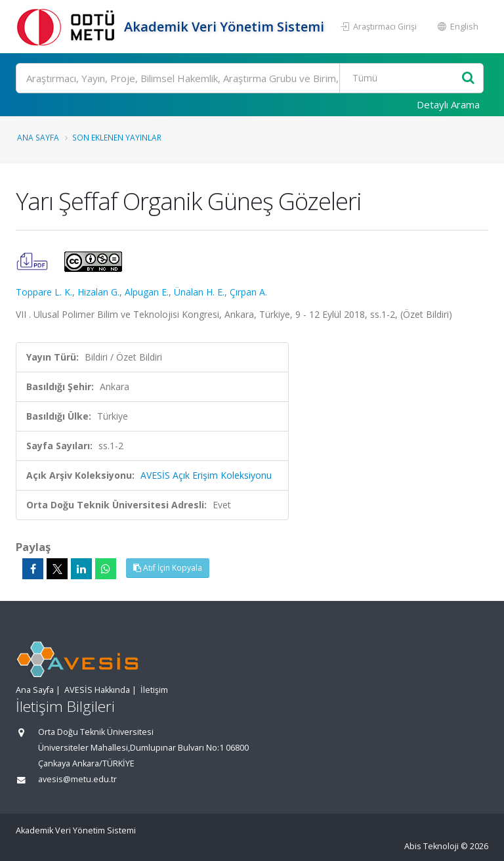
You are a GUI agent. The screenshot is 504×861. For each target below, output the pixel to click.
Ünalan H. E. (199, 292)
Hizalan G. (98, 292)
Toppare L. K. (44, 292)
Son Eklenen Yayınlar (117, 137)
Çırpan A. (248, 292)
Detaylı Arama (448, 104)
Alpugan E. (147, 292)
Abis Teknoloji (431, 846)
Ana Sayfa (38, 137)
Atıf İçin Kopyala (168, 568)
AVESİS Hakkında (97, 690)
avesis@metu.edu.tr (77, 779)
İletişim (154, 690)
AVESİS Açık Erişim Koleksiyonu (206, 475)
